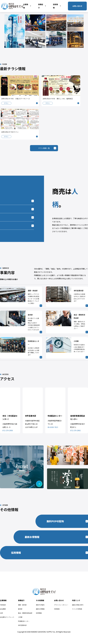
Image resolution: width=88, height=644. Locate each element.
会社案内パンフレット (7, 617)
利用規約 (57, 609)
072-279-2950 (8, 430)
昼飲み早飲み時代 (78, 605)
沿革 (1, 613)
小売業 (20, 617)
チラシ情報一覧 (44, 148)
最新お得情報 (40, 609)
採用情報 (57, 6)
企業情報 (27, 6)
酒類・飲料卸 (22, 605)
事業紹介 (42, 6)
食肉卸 (20, 609)
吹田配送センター (24, 621)
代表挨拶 (3, 605)
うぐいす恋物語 (77, 609)
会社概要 (3, 609)
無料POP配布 (40, 605)
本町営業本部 (22, 625)
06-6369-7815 (53, 427)
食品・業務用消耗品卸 (25, 613)
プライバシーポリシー (61, 605)
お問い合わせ (77, 6)
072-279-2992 (75, 430)
